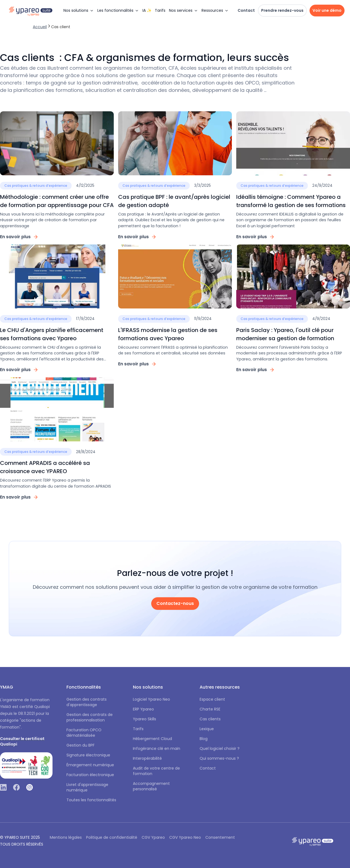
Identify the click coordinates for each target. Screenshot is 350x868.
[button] (79, 11)
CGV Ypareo (153, 837)
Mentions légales (66, 837)
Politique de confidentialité (112, 837)
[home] (33, 10)
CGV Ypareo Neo (185, 837)
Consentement (220, 837)
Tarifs (160, 10)
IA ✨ (147, 10)
